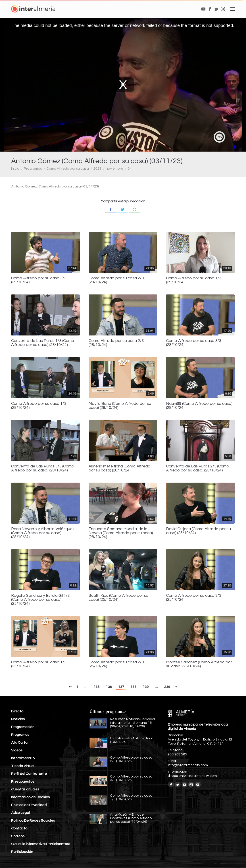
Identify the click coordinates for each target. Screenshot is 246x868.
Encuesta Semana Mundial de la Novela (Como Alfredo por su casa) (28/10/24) (121, 533)
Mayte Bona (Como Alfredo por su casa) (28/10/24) (120, 406)
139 (146, 687)
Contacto (19, 828)
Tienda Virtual (23, 766)
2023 (97, 169)
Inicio (15, 169)
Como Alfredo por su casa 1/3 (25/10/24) (39, 664)
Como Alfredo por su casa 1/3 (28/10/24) (39, 406)
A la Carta (19, 743)
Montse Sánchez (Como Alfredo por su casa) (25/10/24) (199, 664)
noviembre (115, 169)
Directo (17, 711)
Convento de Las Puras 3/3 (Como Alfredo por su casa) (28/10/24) (43, 468)
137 (121, 687)
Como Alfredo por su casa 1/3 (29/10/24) (194, 280)
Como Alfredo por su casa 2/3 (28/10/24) (116, 343)
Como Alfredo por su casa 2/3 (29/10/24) (116, 280)
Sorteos (18, 836)
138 (133, 687)
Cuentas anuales (25, 789)
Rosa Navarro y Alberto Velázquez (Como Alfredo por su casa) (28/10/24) (43, 533)
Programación (23, 727)
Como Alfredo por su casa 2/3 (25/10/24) (116, 664)
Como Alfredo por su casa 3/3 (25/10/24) (194, 598)
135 (97, 687)
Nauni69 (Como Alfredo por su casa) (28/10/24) (199, 406)
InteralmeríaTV (23, 758)
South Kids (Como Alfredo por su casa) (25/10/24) (118, 598)
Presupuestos (23, 782)
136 (109, 687)
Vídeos (17, 750)
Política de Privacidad (29, 805)
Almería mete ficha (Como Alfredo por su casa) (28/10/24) (120, 468)
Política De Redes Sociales (33, 821)
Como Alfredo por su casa (68, 169)
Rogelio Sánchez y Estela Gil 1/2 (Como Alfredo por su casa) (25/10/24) (40, 600)
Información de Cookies (30, 797)
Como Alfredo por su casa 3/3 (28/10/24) (194, 343)
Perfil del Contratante (29, 774)
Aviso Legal (20, 813)
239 (167, 687)
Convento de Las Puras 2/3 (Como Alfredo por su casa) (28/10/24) (198, 468)
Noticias (18, 719)
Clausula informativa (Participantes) (40, 844)
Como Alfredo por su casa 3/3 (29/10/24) (39, 280)
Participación (22, 852)
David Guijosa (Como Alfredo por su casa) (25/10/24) (198, 531)
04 (130, 169)
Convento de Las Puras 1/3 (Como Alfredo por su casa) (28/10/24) (43, 343)
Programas (33, 169)
